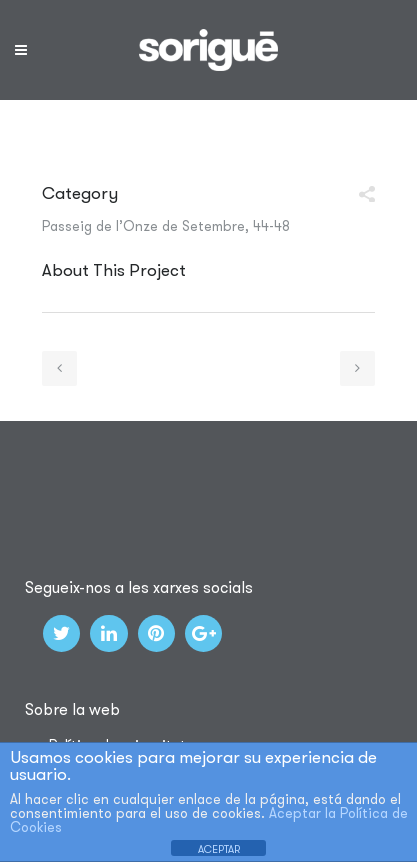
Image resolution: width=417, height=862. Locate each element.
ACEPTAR (219, 849)
